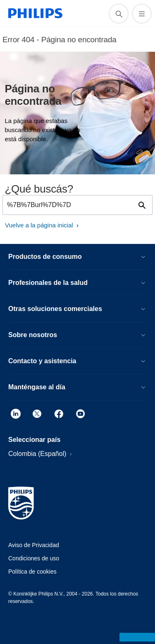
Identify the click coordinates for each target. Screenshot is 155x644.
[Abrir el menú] (142, 14)
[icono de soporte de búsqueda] (119, 14)
